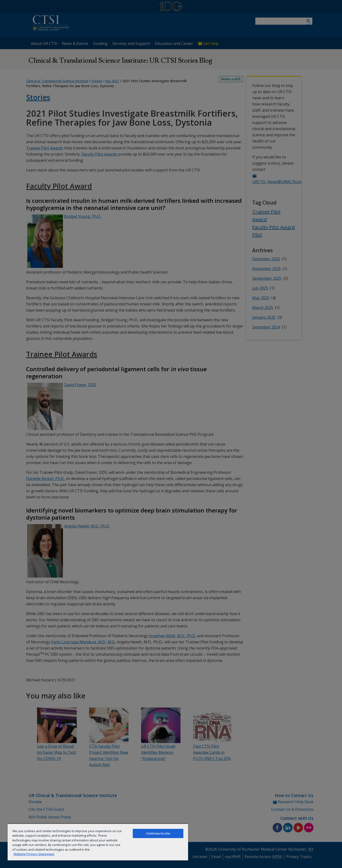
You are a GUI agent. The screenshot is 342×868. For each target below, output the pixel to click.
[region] (98, 842)
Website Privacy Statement (34, 854)
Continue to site (158, 833)
